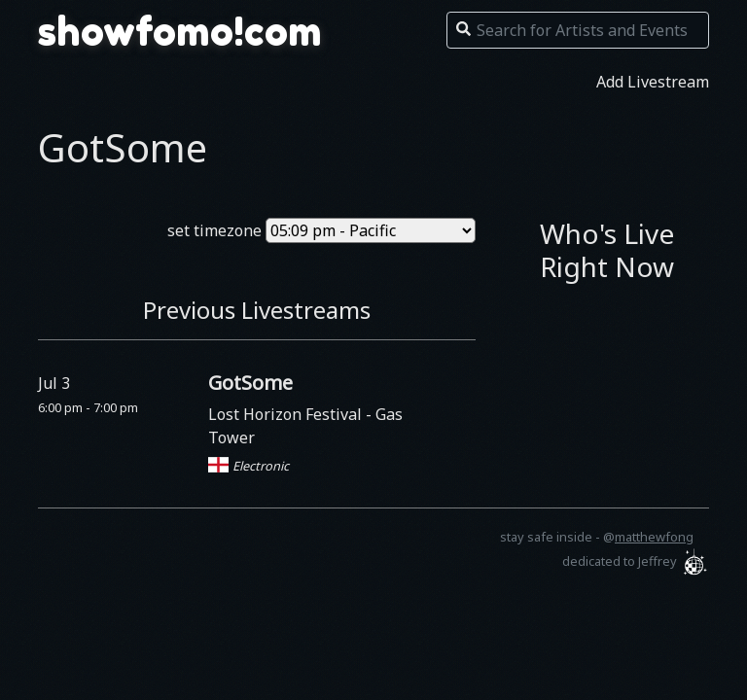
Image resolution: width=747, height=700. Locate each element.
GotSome (250, 383)
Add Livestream (653, 82)
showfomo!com (180, 31)
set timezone (214, 230)
